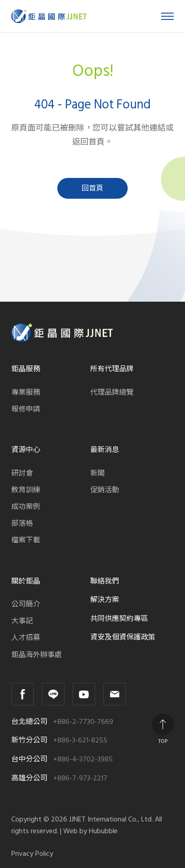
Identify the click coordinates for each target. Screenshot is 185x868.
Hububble (103, 831)
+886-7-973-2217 (80, 778)
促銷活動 (105, 490)
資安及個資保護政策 (123, 637)
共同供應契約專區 (119, 619)
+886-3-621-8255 (80, 740)
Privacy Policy (32, 854)
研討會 (22, 473)
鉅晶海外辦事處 (37, 655)
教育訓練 (26, 490)
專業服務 (26, 392)
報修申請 (26, 409)
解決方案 (105, 600)
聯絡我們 (105, 581)
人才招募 (26, 638)
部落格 (22, 523)
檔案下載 (26, 540)
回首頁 (92, 188)
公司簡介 (26, 604)
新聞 (97, 473)
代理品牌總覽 (112, 392)
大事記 (22, 621)
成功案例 (26, 507)
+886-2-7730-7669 (83, 722)
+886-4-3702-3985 (83, 759)
